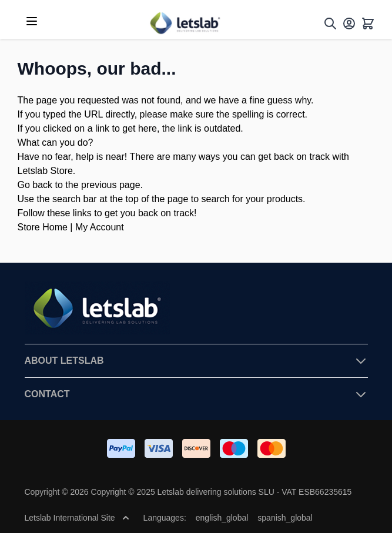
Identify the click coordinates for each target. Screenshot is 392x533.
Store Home (43, 227)
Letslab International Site (77, 518)
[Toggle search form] (330, 24)
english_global (222, 518)
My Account (100, 227)
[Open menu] (32, 21)
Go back (35, 185)
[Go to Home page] (185, 23)
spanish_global (285, 518)
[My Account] (349, 24)
